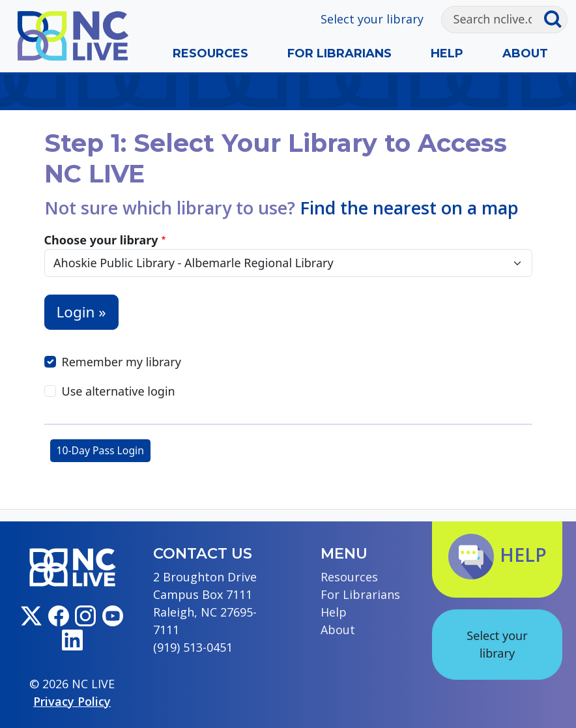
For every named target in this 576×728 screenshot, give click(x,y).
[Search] (493, 20)
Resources (210, 53)
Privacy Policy (72, 701)
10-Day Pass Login (100, 450)
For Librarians (339, 53)
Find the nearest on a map (409, 208)
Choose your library (101, 240)
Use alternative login (119, 391)
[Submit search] (555, 20)
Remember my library (122, 362)
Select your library (372, 19)
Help (447, 53)
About (525, 53)
